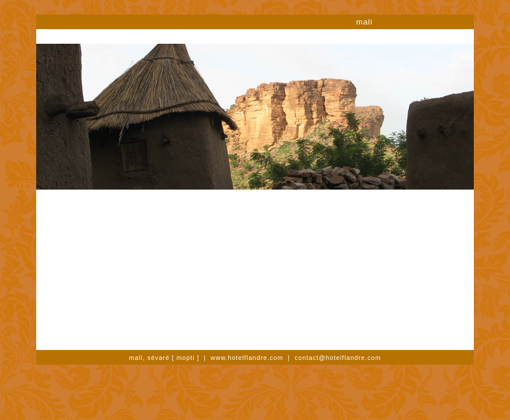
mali (364, 22)
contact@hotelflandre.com (338, 358)
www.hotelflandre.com (247, 358)
